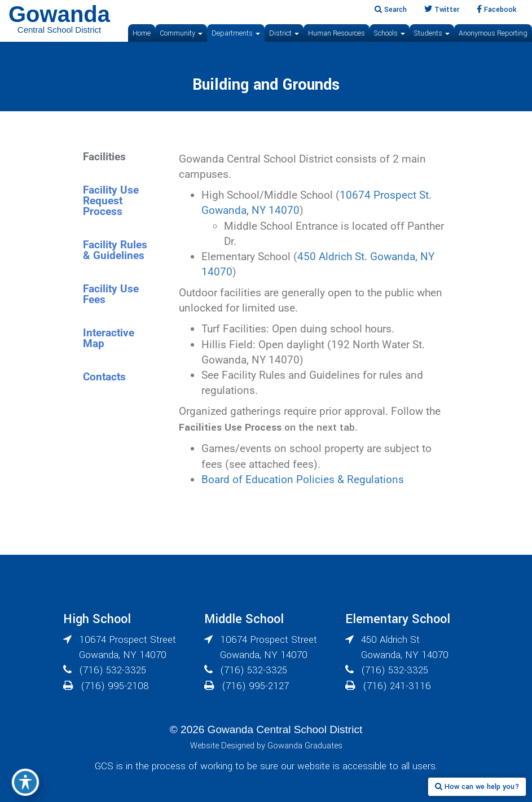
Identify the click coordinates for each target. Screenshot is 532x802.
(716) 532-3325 (113, 670)
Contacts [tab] (104, 377)
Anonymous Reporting (493, 33)
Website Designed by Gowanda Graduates (266, 746)
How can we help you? (477, 787)
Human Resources (337, 33)
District (284, 33)
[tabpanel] (316, 322)
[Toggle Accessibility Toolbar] (25, 782)
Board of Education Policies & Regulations (303, 479)
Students (432, 33)
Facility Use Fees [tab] (111, 294)
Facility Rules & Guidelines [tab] (115, 250)
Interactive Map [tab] (109, 338)
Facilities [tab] (104, 157)
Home (142, 33)
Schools (390, 33)
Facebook (496, 10)
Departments (236, 33)
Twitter (442, 10)
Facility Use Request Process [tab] (111, 201)
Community (181, 33)
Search (391, 10)
